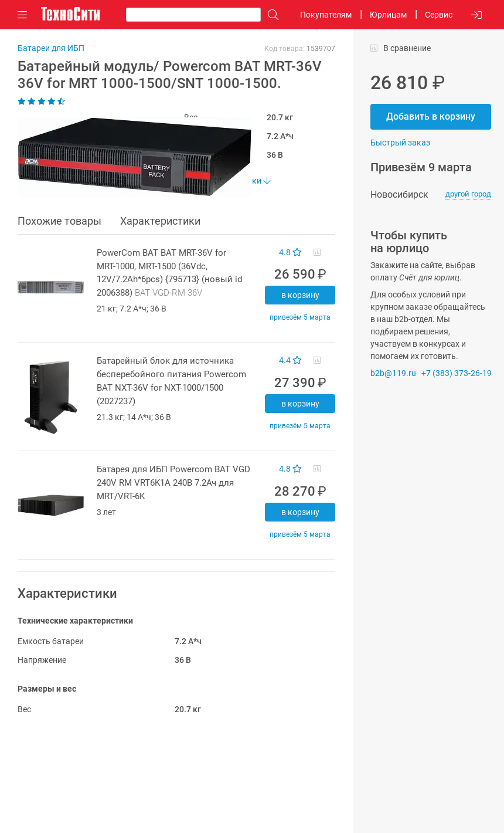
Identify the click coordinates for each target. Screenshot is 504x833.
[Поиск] (270, 15)
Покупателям (326, 15)
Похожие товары (59, 221)
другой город (468, 194)
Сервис (439, 15)
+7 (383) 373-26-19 (457, 373)
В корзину (300, 295)
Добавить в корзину (431, 116)
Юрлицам (388, 15)
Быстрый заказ (400, 143)
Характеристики (160, 221)
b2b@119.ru (393, 373)
